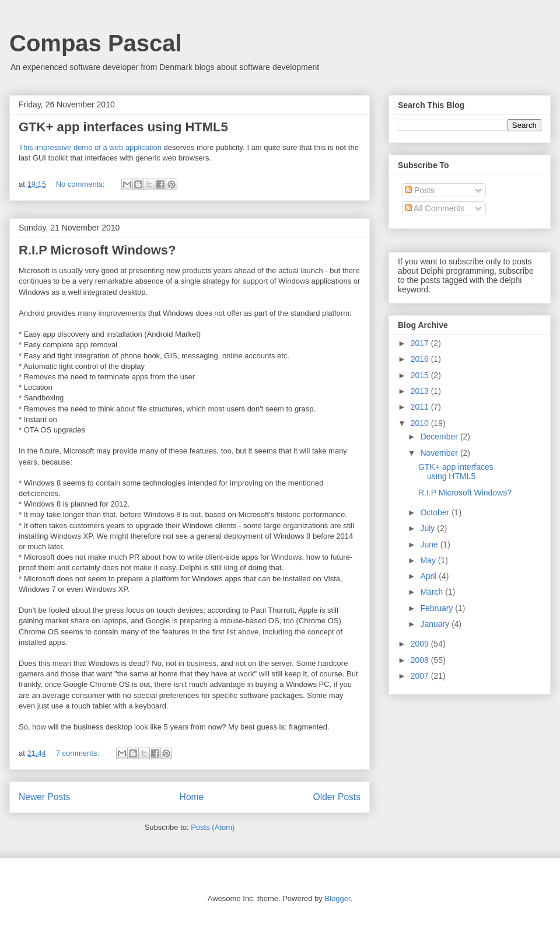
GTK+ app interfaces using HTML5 (123, 127)
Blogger (337, 898)
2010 (421, 423)
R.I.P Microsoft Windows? (97, 250)
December (440, 437)
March (433, 592)
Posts (420, 190)
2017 (421, 343)
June (430, 544)
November (440, 453)
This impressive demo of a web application (90, 147)
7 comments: (79, 753)
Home (192, 797)
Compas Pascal (96, 43)
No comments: (81, 184)
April (429, 576)
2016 (421, 359)
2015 (421, 375)
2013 (421, 391)
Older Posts (337, 797)
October (436, 512)
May (429, 560)
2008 (421, 660)
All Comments (435, 208)
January (436, 624)
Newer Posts (44, 797)
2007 (421, 676)
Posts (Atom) (213, 827)
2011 (421, 407)
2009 (421, 644)
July (428, 528)
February (437, 608)
